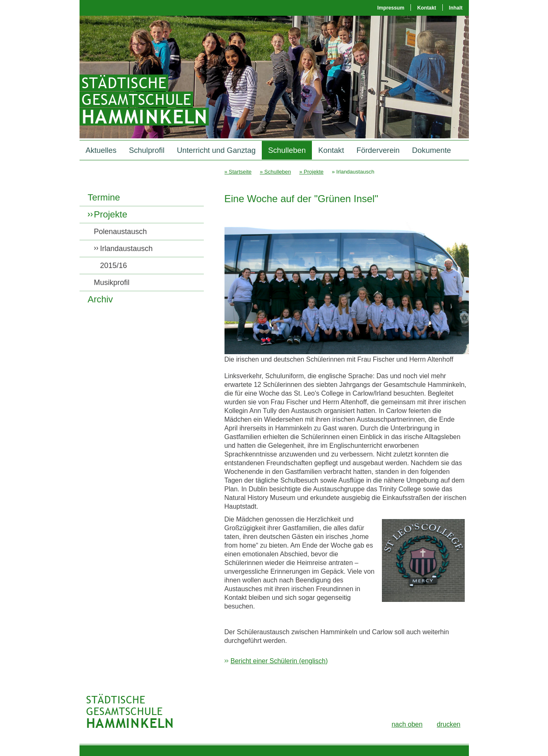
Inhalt (456, 8)
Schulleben (287, 150)
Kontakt (427, 8)
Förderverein (378, 150)
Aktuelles (101, 150)
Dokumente (432, 150)
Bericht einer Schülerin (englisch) (279, 661)
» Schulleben (275, 172)
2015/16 (114, 266)
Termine (104, 197)
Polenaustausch (121, 232)
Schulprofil (147, 150)
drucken (449, 724)
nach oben (407, 724)
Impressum (391, 8)
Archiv (100, 299)
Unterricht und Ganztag (216, 150)
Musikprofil (112, 283)
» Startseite (238, 172)
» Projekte (311, 172)
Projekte (111, 214)
